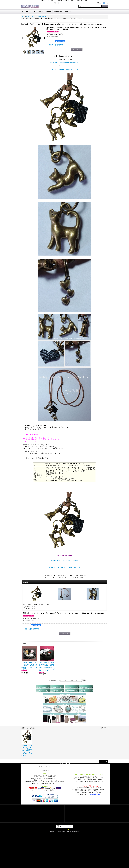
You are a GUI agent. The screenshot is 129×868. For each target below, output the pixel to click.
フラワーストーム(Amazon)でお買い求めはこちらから (64, 63)
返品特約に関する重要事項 (56, 45)
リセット (106, 728)
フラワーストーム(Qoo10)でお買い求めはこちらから (64, 69)
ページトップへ (105, 761)
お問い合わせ (77, 49)
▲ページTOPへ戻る (64, 763)
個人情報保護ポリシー (95, 794)
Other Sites (92, 3)
